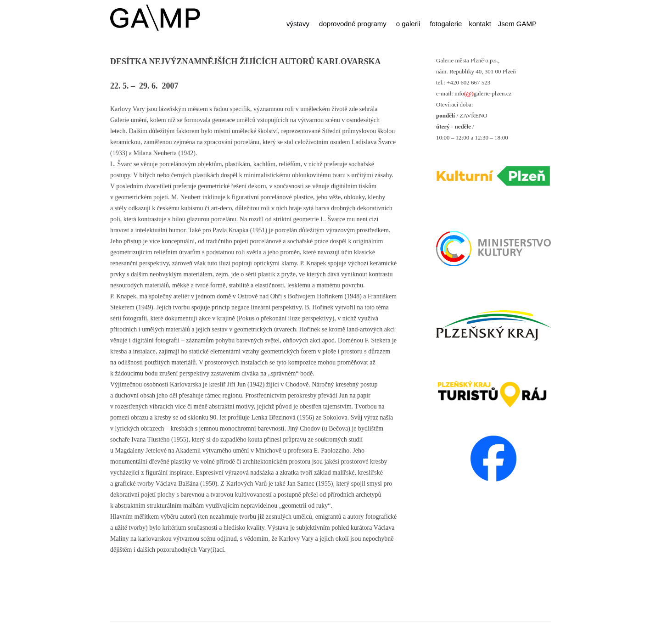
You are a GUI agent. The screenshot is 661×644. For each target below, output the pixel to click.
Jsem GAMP (517, 24)
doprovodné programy (353, 24)
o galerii (408, 24)
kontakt (480, 24)
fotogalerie (446, 24)
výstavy (298, 24)
